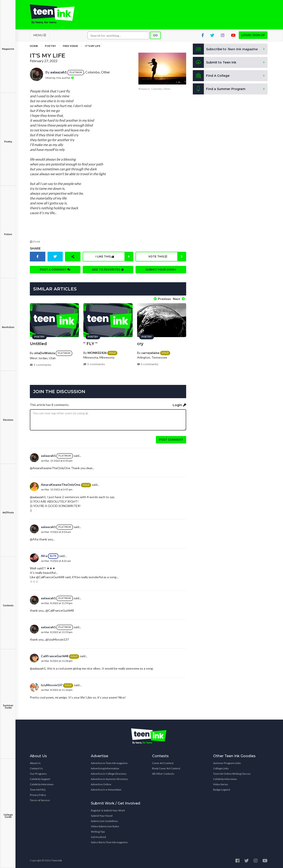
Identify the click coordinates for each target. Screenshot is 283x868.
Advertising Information (105, 768)
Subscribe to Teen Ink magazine (109, 842)
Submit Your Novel (102, 815)
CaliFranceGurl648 (55, 656)
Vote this (167, 257)
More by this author (60, 78)
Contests (8, 602)
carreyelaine (150, 352)
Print (35, 242)
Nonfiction (8, 324)
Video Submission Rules (105, 826)
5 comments (148, 364)
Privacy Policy (38, 795)
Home (34, 46)
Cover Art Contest (163, 763)
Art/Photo (8, 510)
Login (179, 405)
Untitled (38, 343)
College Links (221, 768)
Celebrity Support (40, 779)
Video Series (221, 784)
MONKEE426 (97, 352)
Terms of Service (40, 800)
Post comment (171, 439)
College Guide (8, 813)
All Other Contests (163, 773)
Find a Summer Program (219, 89)
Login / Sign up (253, 36)
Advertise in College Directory (109, 773)
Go (155, 36)
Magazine (8, 46)
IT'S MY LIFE (93, 46)
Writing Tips (98, 831)
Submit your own (161, 270)
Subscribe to (225, 50)
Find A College (211, 76)
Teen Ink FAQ (38, 789)
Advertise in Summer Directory (109, 779)
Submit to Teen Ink (215, 63)
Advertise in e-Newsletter (106, 789)
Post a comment (55, 270)
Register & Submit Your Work (108, 810)
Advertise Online (101, 784)
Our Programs (38, 773)
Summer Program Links (227, 763)
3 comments (41, 365)
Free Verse (70, 46)
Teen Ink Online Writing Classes (232, 773)
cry (140, 343)
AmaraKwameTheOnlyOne (61, 484)
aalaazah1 (58, 72)
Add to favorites (108, 270)
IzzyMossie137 (52, 685)
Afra (44, 556)
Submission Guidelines (104, 821)
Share (35, 249)
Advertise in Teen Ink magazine (109, 763)
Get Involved (98, 837)
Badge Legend (222, 789)
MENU (40, 36)
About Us (35, 763)
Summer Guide (8, 704)
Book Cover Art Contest (166, 768)
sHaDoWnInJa (45, 352)
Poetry (8, 139)
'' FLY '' (90, 343)
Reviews (8, 417)
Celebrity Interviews (42, 784)
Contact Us (36, 768)
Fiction (8, 231)
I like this (114, 257)
